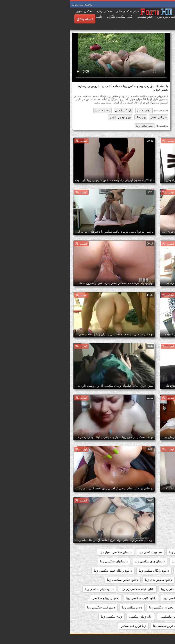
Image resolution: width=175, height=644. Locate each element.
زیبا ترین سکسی (125, 626)
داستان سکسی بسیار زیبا (46, 552)
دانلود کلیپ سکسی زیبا (71, 598)
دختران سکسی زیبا (91, 607)
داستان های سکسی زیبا (80, 561)
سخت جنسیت (33, 111)
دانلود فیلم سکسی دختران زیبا (111, 589)
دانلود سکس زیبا (120, 580)
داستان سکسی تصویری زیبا (151, 561)
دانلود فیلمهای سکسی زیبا (110, 598)
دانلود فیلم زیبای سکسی (153, 589)
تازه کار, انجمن (53, 111)
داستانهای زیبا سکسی (154, 571)
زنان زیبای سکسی (71, 617)
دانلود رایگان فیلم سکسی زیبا (43, 571)
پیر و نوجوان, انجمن (50, 117)
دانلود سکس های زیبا (88, 580)
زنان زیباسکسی (100, 617)
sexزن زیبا (161, 552)
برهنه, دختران (74, 111)
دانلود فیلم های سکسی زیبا (151, 598)
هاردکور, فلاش (89, 117)
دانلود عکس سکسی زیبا (53, 580)
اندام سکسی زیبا (137, 552)
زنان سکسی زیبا (41, 617)
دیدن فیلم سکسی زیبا (31, 607)
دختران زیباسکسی (156, 607)
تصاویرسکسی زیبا (80, 552)
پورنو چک (71, 117)
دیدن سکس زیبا (62, 607)
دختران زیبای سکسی (124, 607)
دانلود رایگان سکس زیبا (84, 571)
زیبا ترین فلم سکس (63, 626)
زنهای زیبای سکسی (156, 626)
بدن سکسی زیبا (109, 552)
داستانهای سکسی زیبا (120, 571)
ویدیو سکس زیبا (75, 126)
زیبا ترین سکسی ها (96, 626)
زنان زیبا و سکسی (156, 617)
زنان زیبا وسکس (127, 617)
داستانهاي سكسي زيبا (44, 561)
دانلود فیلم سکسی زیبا (29, 589)
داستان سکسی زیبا (114, 561)
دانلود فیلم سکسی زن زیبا (67, 589)
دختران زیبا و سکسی (36, 598)
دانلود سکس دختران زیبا (153, 580)
